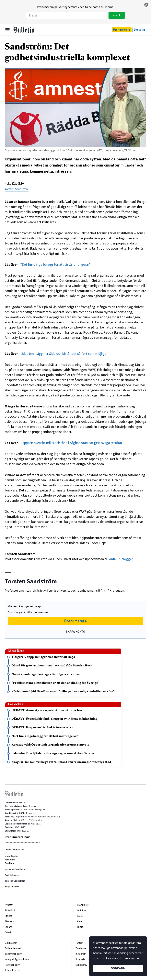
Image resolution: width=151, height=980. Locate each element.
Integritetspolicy (13, 954)
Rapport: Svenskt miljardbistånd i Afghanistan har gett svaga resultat (71, 443)
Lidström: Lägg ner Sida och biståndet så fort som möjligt (63, 354)
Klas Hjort (10, 860)
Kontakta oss (82, 959)
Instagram (81, 954)
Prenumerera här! (17, 837)
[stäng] (146, 5)
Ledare (8, 927)
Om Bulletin (11, 943)
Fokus (80, 916)
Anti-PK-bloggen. (122, 559)
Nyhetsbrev (81, 965)
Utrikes (8, 916)
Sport (80, 927)
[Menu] (7, 30)
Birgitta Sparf (12, 887)
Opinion (81, 910)
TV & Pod (10, 910)
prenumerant (41, 612)
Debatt (8, 932)
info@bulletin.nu (25, 813)
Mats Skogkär (12, 856)
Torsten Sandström (17, 189)
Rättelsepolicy (12, 965)
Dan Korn (9, 863)
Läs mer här (131, 958)
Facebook (81, 948)
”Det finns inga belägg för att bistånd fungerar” (55, 264)
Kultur (80, 921)
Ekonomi (10, 921)
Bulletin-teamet (13, 948)
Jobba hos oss (12, 970)
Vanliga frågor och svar (17, 959)
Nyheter (9, 905)
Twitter (79, 943)
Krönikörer (83, 905)
